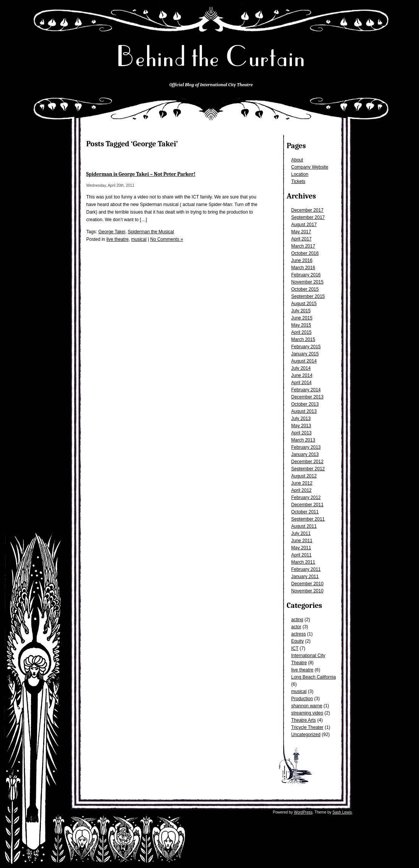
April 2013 (301, 433)
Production (302, 699)
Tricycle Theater (307, 727)
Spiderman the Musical (151, 232)
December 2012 (307, 462)
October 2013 (305, 404)
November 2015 (307, 282)
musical (299, 691)
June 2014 (302, 375)
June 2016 (302, 260)
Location (300, 174)
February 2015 (306, 347)
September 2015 (308, 296)
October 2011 (305, 512)
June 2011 (302, 541)
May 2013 (301, 426)
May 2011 (301, 548)
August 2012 (304, 476)
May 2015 (301, 325)
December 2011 (307, 505)
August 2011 (304, 526)
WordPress (303, 812)
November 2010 (307, 591)
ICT (295, 648)
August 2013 (304, 411)
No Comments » (167, 239)
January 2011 (305, 577)
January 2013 (305, 454)
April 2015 (301, 332)
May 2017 (301, 232)
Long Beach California (313, 677)
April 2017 (301, 239)
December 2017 (307, 210)
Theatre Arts (303, 720)
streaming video (307, 713)
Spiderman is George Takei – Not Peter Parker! (141, 174)
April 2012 (301, 490)
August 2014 (304, 361)
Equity (297, 641)
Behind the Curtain (211, 57)
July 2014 (301, 368)
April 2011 (301, 555)
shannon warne (307, 706)
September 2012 (308, 469)
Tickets (298, 181)
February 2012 (306, 498)
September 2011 (308, 519)
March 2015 (303, 339)
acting (297, 620)
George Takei (112, 232)
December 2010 (307, 584)
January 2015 (305, 354)
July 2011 (301, 533)
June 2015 (302, 318)
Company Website (310, 167)
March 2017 (303, 246)
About (297, 160)
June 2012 (302, 483)
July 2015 (301, 311)
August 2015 (304, 304)
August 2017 (304, 225)
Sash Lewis (342, 812)
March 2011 (303, 562)
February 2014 (306, 390)
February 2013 (306, 447)
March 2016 (303, 268)
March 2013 (303, 440)
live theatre (302, 670)
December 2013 (307, 397)
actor (296, 627)
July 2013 (301, 418)
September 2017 (308, 217)
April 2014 (301, 383)
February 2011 (306, 569)
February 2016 (306, 275)
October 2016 (305, 253)
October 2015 (305, 289)
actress (299, 634)
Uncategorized (306, 735)
